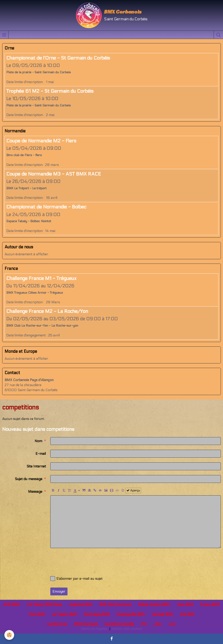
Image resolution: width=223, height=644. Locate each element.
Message (35, 492)
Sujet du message (29, 479)
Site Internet (36, 466)
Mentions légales (94, 629)
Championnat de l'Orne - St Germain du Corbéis (58, 58)
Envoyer (59, 591)
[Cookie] (9, 635)
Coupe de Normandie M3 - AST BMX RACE (54, 174)
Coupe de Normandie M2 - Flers (41, 141)
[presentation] (83, 561)
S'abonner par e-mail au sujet (76, 579)
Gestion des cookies (127, 629)
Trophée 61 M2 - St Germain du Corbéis (50, 91)
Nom (38, 441)
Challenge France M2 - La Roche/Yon (47, 311)
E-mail (41, 454)
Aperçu (133, 491)
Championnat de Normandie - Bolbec (46, 207)
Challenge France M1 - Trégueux (41, 278)
